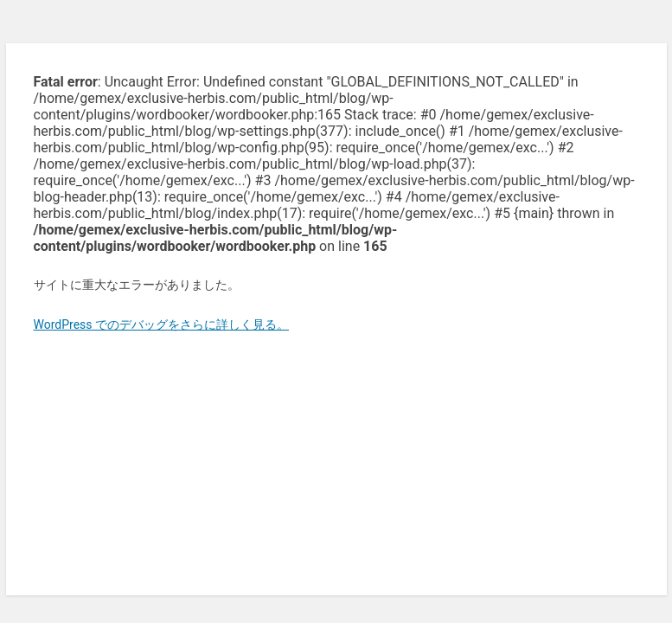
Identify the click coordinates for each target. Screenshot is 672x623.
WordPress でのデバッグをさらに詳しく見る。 (162, 324)
